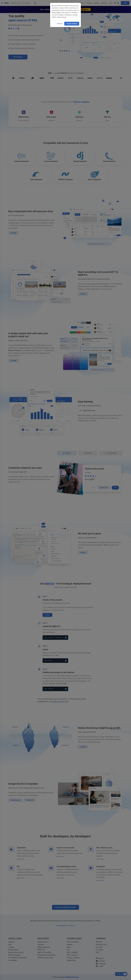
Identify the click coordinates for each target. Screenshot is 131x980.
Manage (60, 24)
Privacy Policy (56, 13)
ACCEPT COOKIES (72, 24)
